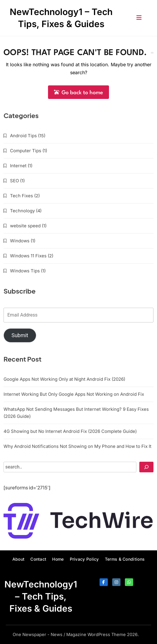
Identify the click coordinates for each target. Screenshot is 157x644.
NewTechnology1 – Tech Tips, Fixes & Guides (41, 596)
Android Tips (23, 136)
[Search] (146, 467)
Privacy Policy (84, 559)
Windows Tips (25, 271)
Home (58, 559)
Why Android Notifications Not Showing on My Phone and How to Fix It (77, 446)
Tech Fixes (22, 196)
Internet (18, 166)
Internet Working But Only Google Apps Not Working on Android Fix (74, 394)
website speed (25, 226)
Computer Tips (26, 151)
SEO (14, 181)
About (19, 559)
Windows (20, 241)
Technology (22, 211)
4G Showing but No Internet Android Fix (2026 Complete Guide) (70, 431)
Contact (38, 559)
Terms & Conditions (125, 559)
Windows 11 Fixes (28, 256)
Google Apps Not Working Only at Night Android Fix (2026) (64, 379)
